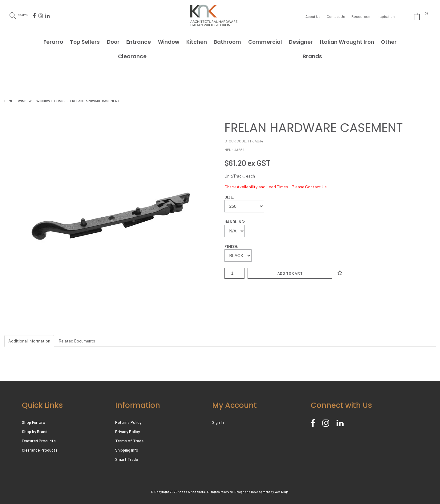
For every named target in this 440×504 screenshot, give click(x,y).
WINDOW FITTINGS (51, 101)
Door (113, 42)
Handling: (235, 222)
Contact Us (336, 16)
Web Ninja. (282, 492)
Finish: (231, 246)
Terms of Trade (129, 441)
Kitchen (197, 42)
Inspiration (386, 16)
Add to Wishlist (340, 273)
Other (389, 42)
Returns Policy (128, 422)
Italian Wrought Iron (347, 42)
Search (28, 15)
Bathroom (227, 42)
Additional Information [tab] (29, 341)
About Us (313, 16)
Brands (312, 56)
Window (169, 42)
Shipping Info (127, 450)
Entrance (139, 42)
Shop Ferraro (34, 422)
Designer (301, 42)
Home (9, 101)
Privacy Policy (127, 432)
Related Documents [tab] (77, 341)
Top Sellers (85, 42)
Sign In (218, 422)
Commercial (265, 42)
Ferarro (53, 42)
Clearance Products (40, 450)
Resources (361, 16)
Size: (229, 197)
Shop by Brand (35, 432)
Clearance (132, 56)
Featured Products (39, 441)
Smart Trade (126, 459)
